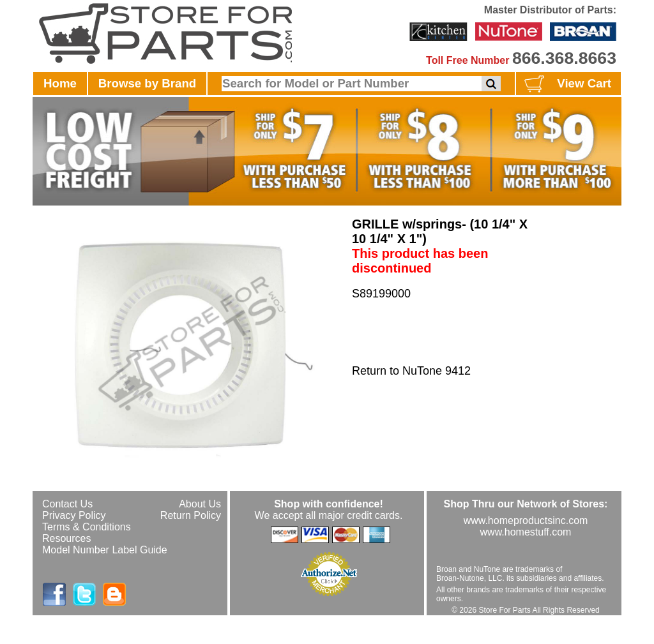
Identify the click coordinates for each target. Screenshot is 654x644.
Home (60, 83)
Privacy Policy (74, 515)
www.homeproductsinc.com (526, 520)
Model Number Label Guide (105, 550)
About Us (200, 504)
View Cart (566, 84)
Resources (66, 538)
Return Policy (191, 515)
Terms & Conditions (87, 527)
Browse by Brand (147, 83)
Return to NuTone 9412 (411, 371)
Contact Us (67, 504)
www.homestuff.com (526, 532)
